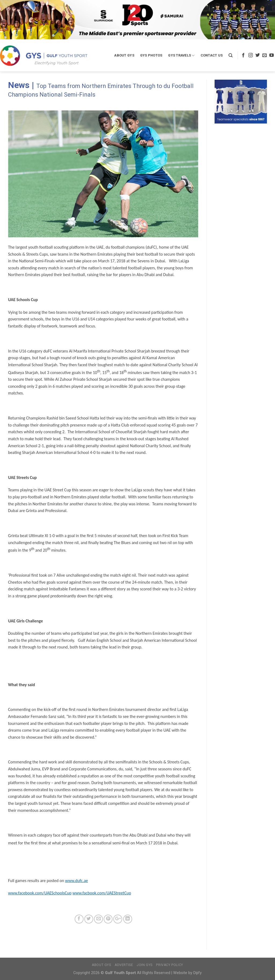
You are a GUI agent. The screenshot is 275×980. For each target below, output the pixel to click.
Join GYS (145, 965)
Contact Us (212, 55)
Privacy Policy (170, 965)
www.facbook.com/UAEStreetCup (102, 893)
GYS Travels (181, 56)
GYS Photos (151, 55)
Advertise (124, 965)
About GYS (124, 55)
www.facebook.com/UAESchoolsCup (40, 893)
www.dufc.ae (76, 881)
